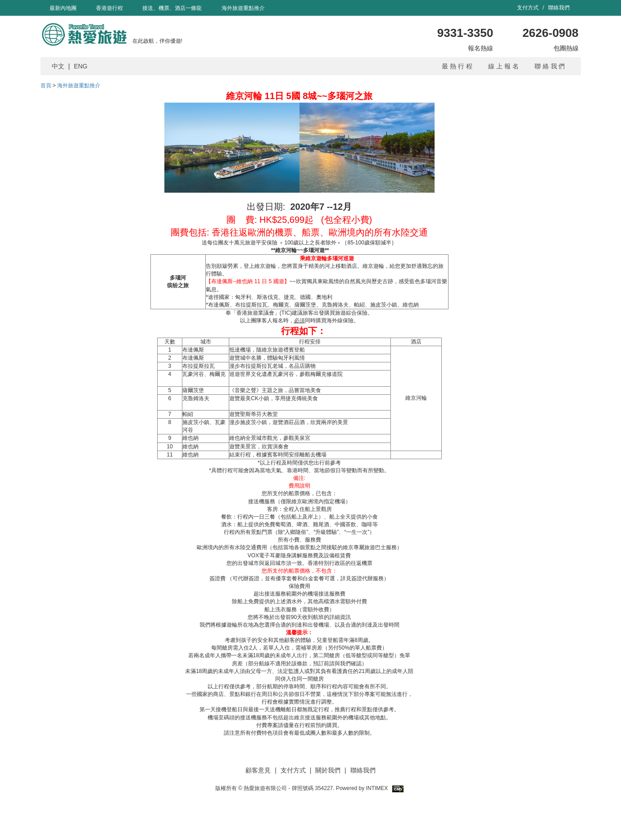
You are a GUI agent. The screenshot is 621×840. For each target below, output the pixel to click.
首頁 (46, 86)
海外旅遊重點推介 (243, 8)
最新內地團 (63, 8)
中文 (58, 66)
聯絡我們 (559, 8)
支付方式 (528, 8)
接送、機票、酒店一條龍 (172, 8)
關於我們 (328, 770)
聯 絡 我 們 (550, 66)
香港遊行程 (109, 8)
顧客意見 (258, 770)
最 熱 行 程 (457, 66)
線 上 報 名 (503, 66)
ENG (81, 66)
